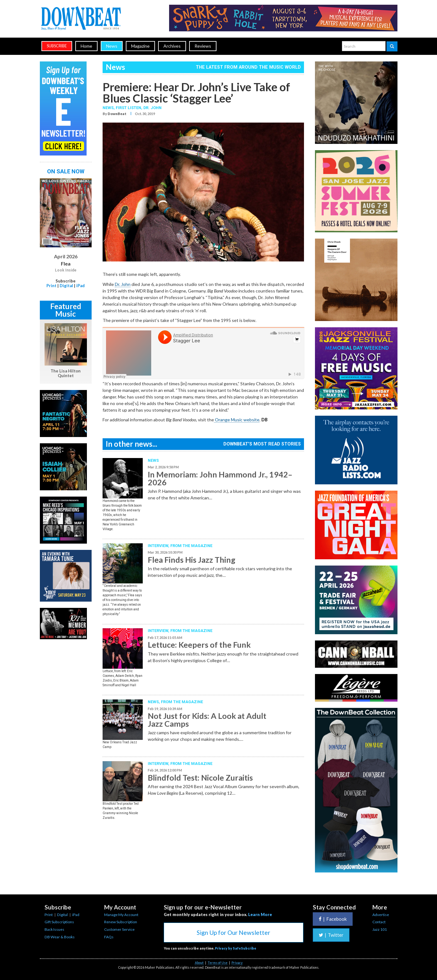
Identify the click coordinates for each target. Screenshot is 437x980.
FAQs (109, 937)
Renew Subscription (121, 922)
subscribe (57, 46)
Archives (172, 46)
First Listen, (130, 108)
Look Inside (66, 270)
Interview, (159, 546)
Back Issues (54, 929)
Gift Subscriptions (59, 922)
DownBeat (117, 114)
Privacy (237, 963)
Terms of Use (218, 963)
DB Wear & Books (60, 937)
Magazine (140, 46)
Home (86, 46)
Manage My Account (121, 915)
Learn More (260, 914)
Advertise (381, 915)
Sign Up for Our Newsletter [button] (233, 933)
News (112, 46)
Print (51, 286)
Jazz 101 (380, 929)
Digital (66, 286)
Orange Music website (237, 420)
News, (109, 108)
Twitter (331, 935)
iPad (80, 286)
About (199, 963)
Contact (379, 922)
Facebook (333, 919)
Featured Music (66, 310)
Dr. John (152, 108)
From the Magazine (191, 546)
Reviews (203, 46)
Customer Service (119, 929)
